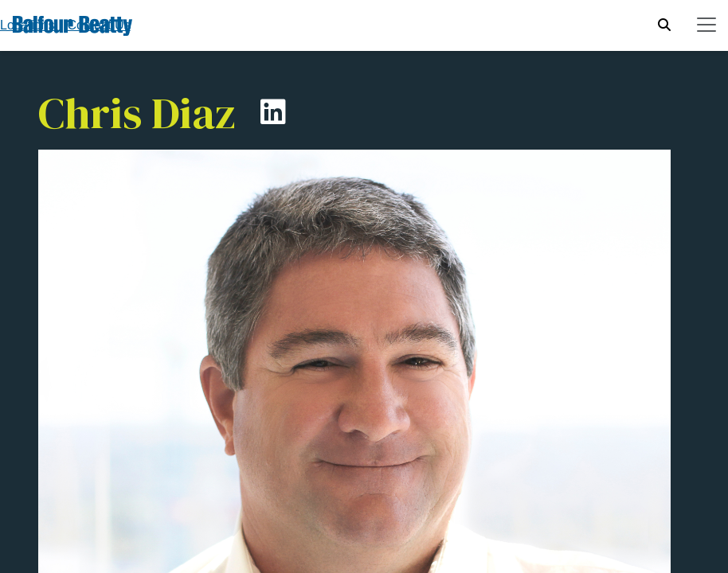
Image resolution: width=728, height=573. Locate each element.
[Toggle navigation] (706, 25)
